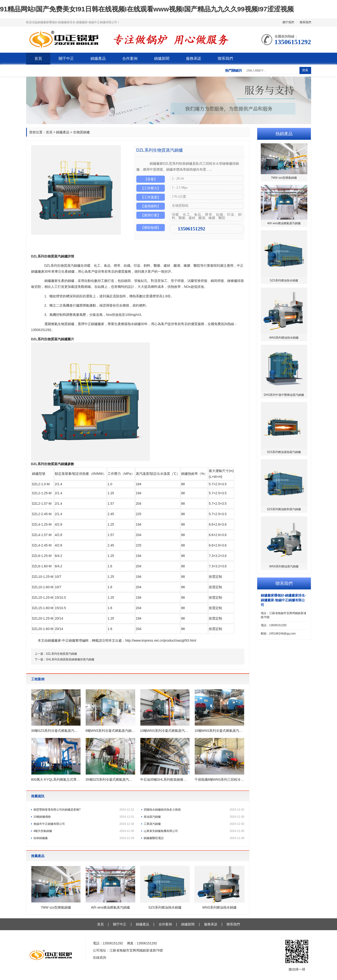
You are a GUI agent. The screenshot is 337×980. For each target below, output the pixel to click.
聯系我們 (305, 22)
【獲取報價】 (151, 228)
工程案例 (80, 251)
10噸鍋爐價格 (84, 817)
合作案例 (130, 58)
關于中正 (66, 58)
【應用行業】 (151, 215)
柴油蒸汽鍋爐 (194, 817)
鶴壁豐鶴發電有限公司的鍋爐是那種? (84, 810)
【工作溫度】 (151, 197)
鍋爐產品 (98, 58)
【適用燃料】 (151, 206)
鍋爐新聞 (162, 58)
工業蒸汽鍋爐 (194, 824)
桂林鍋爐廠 (84, 838)
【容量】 (151, 179)
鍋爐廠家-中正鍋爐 (62, 640)
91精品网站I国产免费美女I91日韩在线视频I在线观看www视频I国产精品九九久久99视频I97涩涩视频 (147, 9)
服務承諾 (194, 58)
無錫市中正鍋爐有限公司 (84, 824)
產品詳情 (38, 251)
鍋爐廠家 (38, 271)
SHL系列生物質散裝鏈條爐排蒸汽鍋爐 (70, 659)
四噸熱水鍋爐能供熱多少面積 (194, 810)
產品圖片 (52, 251)
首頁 (38, 58)
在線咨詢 (100, 957)
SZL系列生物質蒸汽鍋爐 (62, 654)
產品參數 (66, 251)
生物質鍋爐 (81, 132)
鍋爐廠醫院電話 (194, 838)
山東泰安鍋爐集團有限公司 (194, 831)
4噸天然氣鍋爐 (84, 831)
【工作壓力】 (151, 188)
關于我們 (288, 22)
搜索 (305, 70)
